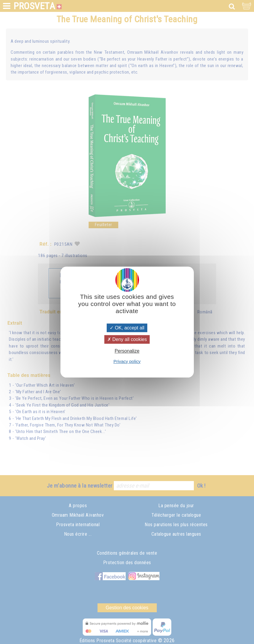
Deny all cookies (127, 339)
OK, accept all (127, 328)
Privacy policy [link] (127, 361)
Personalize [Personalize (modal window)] (127, 351)
